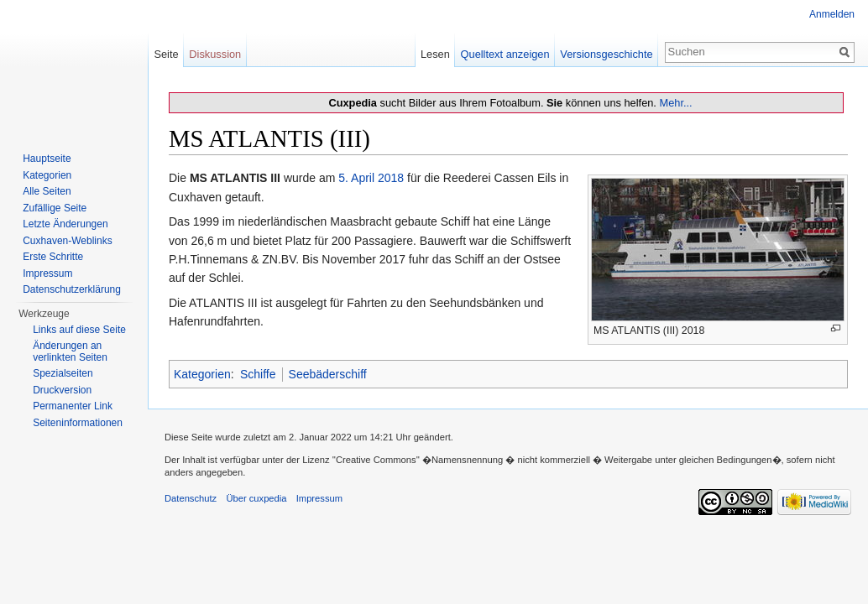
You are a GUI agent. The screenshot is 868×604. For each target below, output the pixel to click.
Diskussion (215, 54)
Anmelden (832, 14)
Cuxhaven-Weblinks (68, 241)
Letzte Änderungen (65, 224)
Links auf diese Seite (79, 330)
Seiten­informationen (78, 423)
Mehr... (675, 103)
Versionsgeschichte (606, 54)
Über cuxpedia (256, 498)
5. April (356, 178)
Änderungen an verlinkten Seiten (70, 351)
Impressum (47, 273)
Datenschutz (191, 498)
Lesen (435, 54)
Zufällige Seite (55, 208)
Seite (166, 54)
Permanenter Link (73, 406)
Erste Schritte (53, 257)
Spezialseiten (63, 373)
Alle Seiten (47, 191)
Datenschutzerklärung (72, 289)
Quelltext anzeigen (505, 54)
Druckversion (62, 390)
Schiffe (258, 374)
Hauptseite (47, 159)
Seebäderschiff (328, 374)
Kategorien (202, 374)
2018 (391, 178)
